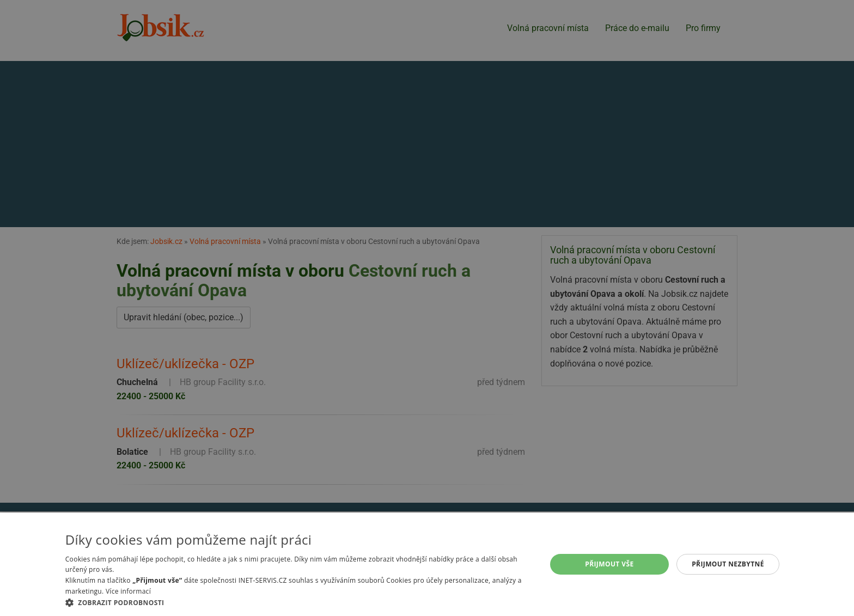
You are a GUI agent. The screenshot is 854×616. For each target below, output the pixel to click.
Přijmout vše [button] (609, 564)
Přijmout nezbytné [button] (728, 564)
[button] (299, 602)
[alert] (427, 308)
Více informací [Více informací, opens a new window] (128, 591)
